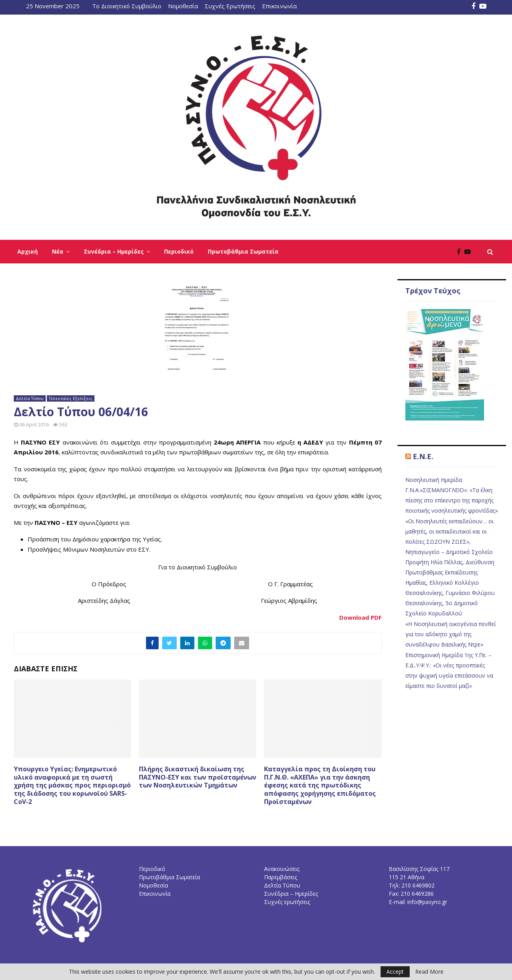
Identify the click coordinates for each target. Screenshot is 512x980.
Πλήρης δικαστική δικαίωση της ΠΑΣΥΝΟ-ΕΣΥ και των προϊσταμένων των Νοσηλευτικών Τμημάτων (198, 777)
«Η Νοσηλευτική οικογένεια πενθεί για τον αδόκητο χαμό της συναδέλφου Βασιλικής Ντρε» (451, 634)
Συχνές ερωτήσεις (287, 902)
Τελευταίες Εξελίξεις (71, 398)
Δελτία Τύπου (30, 398)
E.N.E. (423, 456)
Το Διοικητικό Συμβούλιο (127, 6)
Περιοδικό (179, 251)
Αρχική (28, 251)
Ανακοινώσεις (282, 869)
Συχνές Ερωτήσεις (230, 6)
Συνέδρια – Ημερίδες (114, 251)
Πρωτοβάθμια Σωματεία (243, 251)
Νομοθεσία (183, 6)
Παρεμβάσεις (281, 877)
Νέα (58, 251)
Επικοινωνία (279, 6)
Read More (429, 972)
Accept (395, 972)
